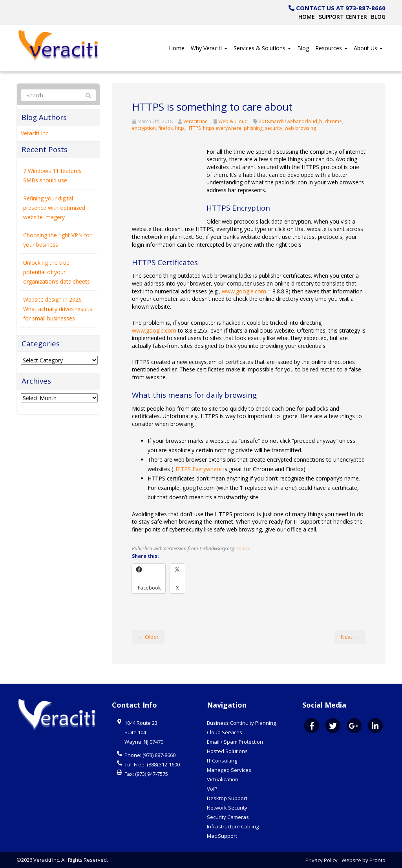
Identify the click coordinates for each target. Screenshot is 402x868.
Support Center (343, 17)
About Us (368, 48)
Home (307, 17)
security (274, 128)
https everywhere (222, 128)
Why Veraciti (209, 48)
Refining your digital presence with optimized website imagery (54, 208)
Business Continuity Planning (241, 723)
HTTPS (194, 128)
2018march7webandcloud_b (291, 121)
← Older (148, 637)
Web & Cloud (233, 121)
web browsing (300, 128)
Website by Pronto (364, 860)
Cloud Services (225, 732)
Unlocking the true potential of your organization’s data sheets (57, 272)
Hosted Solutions (227, 751)
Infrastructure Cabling (233, 826)
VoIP (212, 789)
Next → (350, 637)
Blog (378, 17)
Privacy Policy (322, 860)
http (180, 128)
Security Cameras (228, 817)
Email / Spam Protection (235, 742)
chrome (333, 121)
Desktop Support (227, 798)
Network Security (227, 808)
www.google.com (244, 291)
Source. (244, 548)
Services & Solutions (262, 48)
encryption (144, 128)
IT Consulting (222, 761)
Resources (331, 48)
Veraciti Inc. (196, 121)
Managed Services (229, 770)
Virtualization (223, 779)
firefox (165, 128)
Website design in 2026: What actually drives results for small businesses (58, 309)
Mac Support (222, 836)
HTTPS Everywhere (197, 469)
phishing (253, 128)
